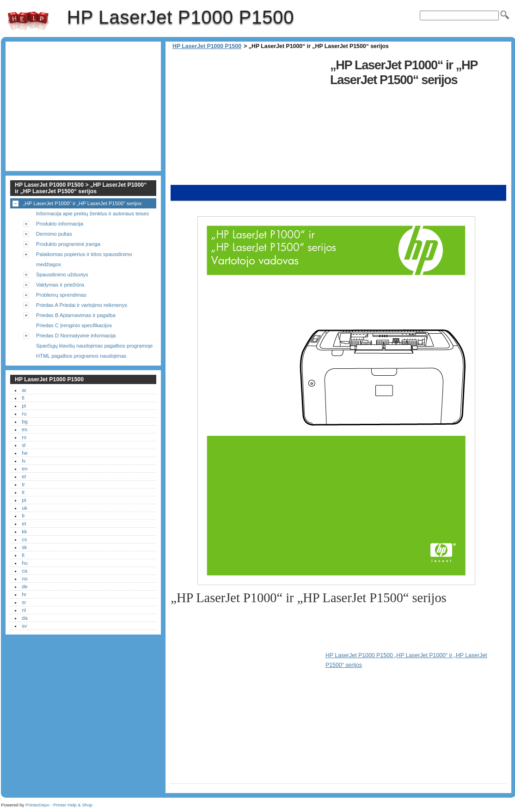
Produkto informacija (60, 224)
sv (24, 626)
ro (24, 437)
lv (24, 461)
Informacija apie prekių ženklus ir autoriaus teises (92, 214)
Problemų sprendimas (61, 295)
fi (23, 398)
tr (23, 484)
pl (24, 406)
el (24, 476)
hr (24, 594)
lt (23, 555)
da (25, 618)
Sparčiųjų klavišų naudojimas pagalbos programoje (94, 346)
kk (24, 531)
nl (24, 610)
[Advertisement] (248, 120)
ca (25, 571)
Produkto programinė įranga (68, 244)
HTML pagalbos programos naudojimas (81, 356)
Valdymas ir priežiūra (60, 285)
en (25, 469)
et (24, 524)
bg (25, 421)
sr (24, 602)
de (25, 586)
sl (24, 445)
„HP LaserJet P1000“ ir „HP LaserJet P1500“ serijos (82, 203)
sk (24, 547)
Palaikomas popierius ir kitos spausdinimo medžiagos (84, 259)
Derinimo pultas (54, 234)
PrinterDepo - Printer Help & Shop (59, 805)
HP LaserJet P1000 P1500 (28, 21)
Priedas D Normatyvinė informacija (76, 336)
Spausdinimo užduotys (62, 275)
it (23, 492)
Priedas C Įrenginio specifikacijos (74, 325)
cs (24, 539)
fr (23, 516)
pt (24, 500)
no (25, 579)
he (25, 453)
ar (24, 390)
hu (25, 563)
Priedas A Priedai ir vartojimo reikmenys (82, 305)
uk (25, 508)
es (25, 429)
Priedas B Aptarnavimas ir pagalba (76, 315)
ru (24, 414)
